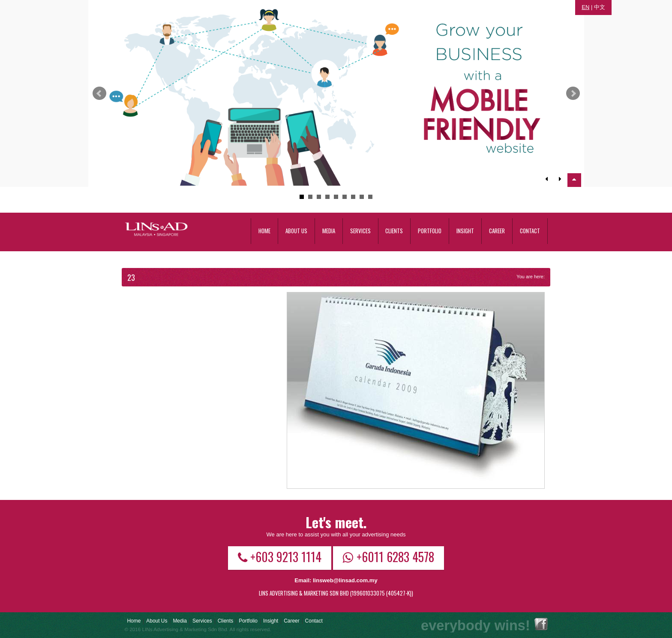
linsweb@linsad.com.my (345, 580)
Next (573, 93)
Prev (99, 93)
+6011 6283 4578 (388, 557)
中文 (600, 7)
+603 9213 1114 (280, 557)
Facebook (541, 624)
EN (585, 7)
